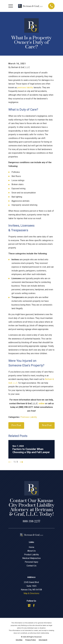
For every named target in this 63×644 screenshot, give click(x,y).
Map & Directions (31, 593)
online (42, 403)
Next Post (47, 425)
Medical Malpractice (31, 558)
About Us (31, 551)
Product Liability (31, 555)
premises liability (25, 88)
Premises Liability (29, 417)
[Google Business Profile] (29, 605)
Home (31, 547)
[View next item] (21, 462)
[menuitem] (19, 640)
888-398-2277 (31, 521)
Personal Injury (31, 562)
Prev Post (16, 425)
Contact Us (31, 566)
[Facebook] (34, 605)
